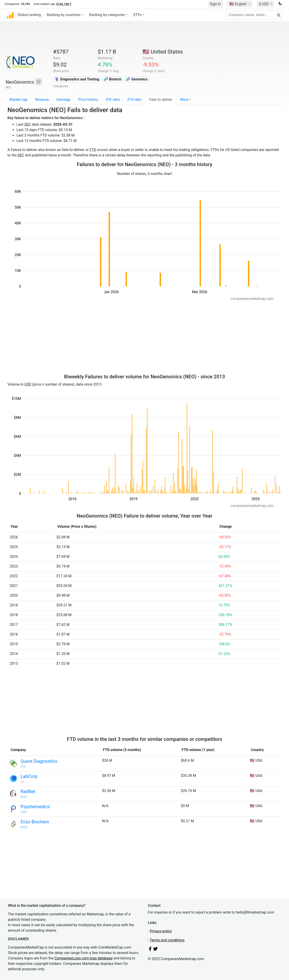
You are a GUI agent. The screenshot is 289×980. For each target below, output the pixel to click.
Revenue (42, 100)
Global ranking (29, 15)
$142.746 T (64, 4)
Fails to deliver (161, 100)
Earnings (63, 100)
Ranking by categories (107, 15)
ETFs (138, 15)
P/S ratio (135, 100)
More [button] (184, 100)
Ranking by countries (64, 15)
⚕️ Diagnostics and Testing (77, 79)
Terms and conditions (167, 940)
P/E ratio (113, 100)
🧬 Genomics (137, 79)
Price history (88, 100)
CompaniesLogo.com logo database (83, 958)
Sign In (215, 4)
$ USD (264, 4)
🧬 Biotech (113, 79)
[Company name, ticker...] (254, 15)
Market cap (19, 100)
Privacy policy (161, 931)
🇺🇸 (238, 4)
